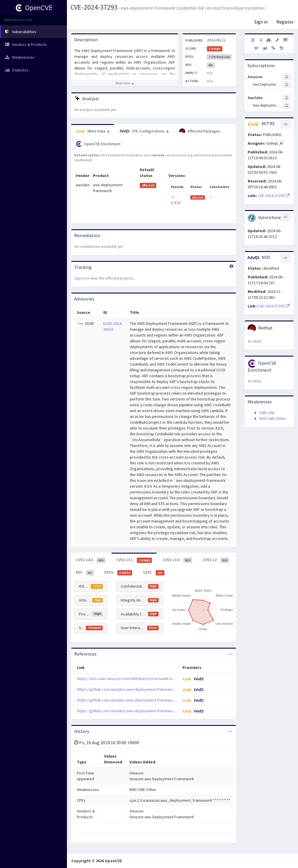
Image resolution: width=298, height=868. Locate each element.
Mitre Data (93, 131)
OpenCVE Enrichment (98, 144)
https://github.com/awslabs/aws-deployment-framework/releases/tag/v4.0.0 (144, 700)
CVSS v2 (216, 560)
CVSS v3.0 (177, 560)
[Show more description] (125, 83)
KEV (85, 572)
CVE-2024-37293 (94, 7)
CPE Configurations (144, 131)
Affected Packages (200, 131)
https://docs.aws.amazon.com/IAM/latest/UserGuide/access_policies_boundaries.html (153, 679)
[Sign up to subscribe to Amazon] (287, 77)
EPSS (118, 572)
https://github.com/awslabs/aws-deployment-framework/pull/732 (134, 689)
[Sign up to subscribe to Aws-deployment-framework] (287, 105)
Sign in (261, 22)
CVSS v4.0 (91, 560)
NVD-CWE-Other (273, 418)
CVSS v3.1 (134, 560)
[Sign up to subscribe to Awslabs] (287, 98)
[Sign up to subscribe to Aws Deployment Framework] (287, 85)
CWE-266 (267, 413)
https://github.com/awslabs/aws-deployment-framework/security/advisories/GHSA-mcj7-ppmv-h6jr (164, 711)
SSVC (154, 572)
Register (285, 22)
